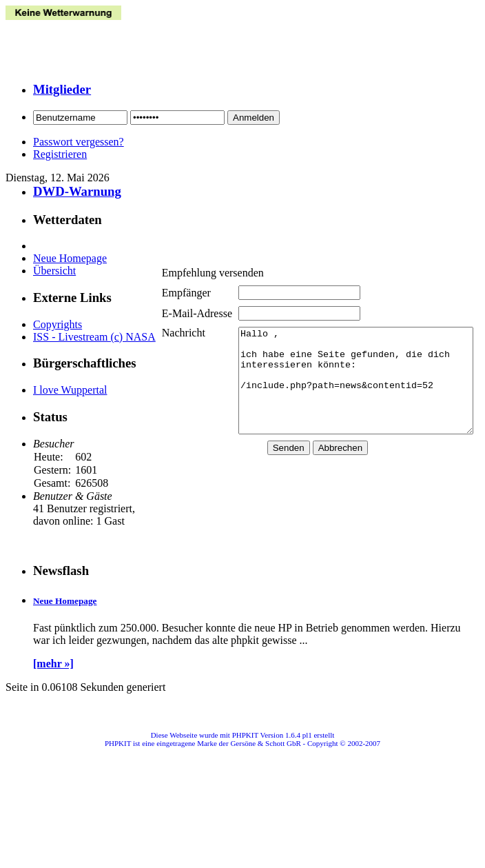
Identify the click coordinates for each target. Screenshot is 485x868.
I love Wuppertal (70, 402)
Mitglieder (62, 89)
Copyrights (58, 324)
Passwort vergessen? (79, 142)
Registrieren (60, 154)
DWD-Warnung (77, 191)
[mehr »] (53, 676)
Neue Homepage (70, 258)
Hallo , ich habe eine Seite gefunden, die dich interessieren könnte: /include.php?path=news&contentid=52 (348, 387)
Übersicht (54, 271)
